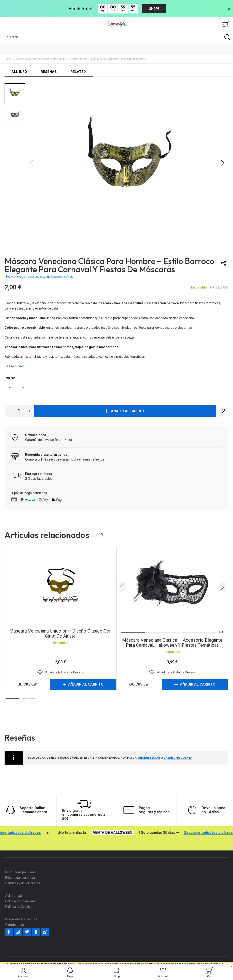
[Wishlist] (163, 972)
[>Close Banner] (229, 9)
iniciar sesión (149, 758)
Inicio (8, 59)
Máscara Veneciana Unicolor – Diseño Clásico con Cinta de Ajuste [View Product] (60, 587)
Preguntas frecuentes (21, 919)
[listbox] (116, 388)
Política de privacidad (20, 901)
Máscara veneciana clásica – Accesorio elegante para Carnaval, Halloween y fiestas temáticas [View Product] (172, 587)
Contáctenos (15, 925)
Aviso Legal (13, 896)
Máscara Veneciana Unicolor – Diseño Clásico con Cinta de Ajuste (60, 633)
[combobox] (116, 37)
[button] (223, 163)
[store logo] (117, 24)
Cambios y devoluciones (23, 883)
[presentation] (102, 535)
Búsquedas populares (21, 872)
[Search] (227, 37)
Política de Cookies (19, 907)
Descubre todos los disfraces (33, 833)
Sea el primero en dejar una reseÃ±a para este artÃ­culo (39, 277)
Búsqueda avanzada (20, 878)
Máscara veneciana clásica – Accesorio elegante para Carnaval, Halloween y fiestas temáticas (172, 643)
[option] (10, 388)
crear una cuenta (178, 758)
